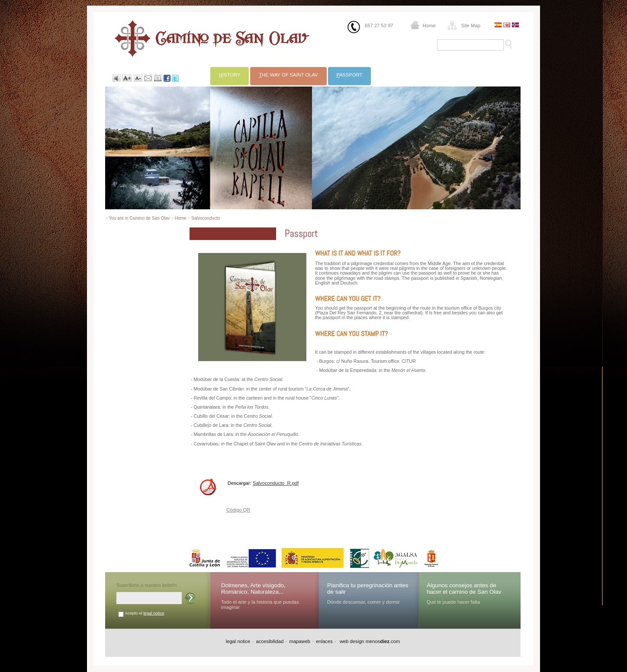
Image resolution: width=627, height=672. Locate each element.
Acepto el (145, 613)
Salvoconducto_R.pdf (276, 483)
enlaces (324, 641)
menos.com (383, 641)
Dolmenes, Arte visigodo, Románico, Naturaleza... (253, 589)
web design (351, 641)
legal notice (154, 613)
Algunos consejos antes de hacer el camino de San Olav (464, 589)
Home (429, 26)
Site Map (471, 26)
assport (350, 75)
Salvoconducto (206, 218)
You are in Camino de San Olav (140, 218)
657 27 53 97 (379, 26)
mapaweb (300, 641)
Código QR (238, 510)
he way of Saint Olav (288, 75)
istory (230, 75)
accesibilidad (270, 641)
